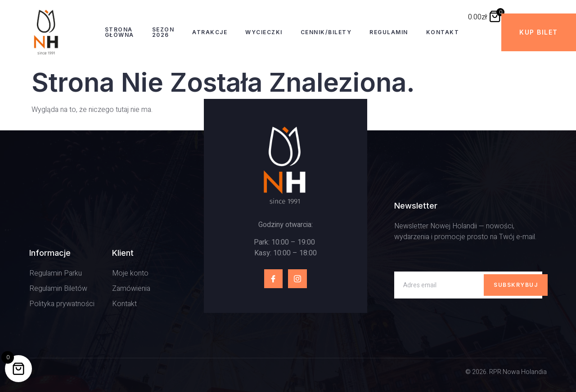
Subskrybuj (516, 285)
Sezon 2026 (163, 32)
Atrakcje (210, 32)
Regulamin (389, 32)
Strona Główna (119, 32)
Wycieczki (264, 32)
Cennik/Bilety (326, 32)
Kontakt (443, 32)
